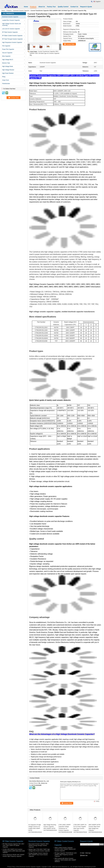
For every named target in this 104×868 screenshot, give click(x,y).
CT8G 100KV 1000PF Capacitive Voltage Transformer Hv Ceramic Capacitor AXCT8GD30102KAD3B (65, 828)
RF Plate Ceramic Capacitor (10, 32)
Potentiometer (6, 84)
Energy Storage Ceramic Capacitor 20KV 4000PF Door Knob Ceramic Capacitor (38, 855)
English (98, 2)
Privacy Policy (11, 867)
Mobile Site (84, 856)
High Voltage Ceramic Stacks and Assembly (11, 24)
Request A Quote (86, 7)
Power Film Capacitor (8, 49)
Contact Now (70, 44)
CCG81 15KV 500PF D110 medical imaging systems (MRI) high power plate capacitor (14, 851)
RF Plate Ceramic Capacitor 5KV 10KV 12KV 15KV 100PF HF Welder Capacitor (13, 845)
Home (26, 7)
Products (33, 7)
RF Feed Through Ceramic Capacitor (12, 39)
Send (101, 844)
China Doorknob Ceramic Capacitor (26, 867)
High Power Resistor (8, 73)
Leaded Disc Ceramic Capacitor (11, 20)
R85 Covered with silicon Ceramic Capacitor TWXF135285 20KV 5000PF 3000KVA (65, 860)
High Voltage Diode (8, 66)
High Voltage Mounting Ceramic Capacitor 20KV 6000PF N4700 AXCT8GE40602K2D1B (50, 828)
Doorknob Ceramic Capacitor (21, 11)
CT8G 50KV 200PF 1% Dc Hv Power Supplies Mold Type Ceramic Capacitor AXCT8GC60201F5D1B (80, 828)
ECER (94, 867)
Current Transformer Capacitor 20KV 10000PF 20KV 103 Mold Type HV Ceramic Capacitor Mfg (45, 53)
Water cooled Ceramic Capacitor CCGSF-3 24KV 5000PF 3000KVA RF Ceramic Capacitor (65, 849)
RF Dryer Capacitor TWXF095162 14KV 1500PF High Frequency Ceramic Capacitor (66, 855)
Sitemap (88, 853)
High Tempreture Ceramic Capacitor (12, 42)
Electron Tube (6, 63)
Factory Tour (51, 7)
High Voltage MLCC (8, 60)
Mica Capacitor (6, 56)
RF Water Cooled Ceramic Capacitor (12, 36)
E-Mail (82, 853)
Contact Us (74, 7)
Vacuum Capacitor (7, 53)
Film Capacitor (6, 46)
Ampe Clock (6, 80)
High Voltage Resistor (8, 70)
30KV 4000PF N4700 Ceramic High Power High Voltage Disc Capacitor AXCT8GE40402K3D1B (95, 828)
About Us (42, 7)
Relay (4, 77)
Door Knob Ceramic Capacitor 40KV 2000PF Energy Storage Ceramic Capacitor (39, 845)
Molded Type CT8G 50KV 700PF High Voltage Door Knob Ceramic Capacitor (39, 850)
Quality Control (63, 7)
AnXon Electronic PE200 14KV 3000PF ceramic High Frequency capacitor (13, 855)
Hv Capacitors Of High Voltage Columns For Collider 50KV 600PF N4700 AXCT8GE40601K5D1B (35, 828)
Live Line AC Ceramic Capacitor (11, 29)
